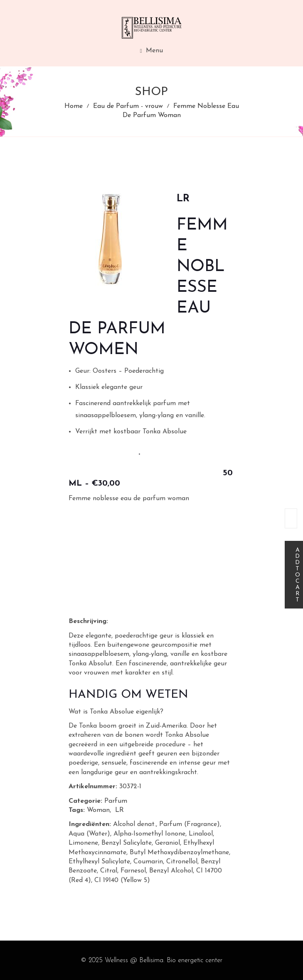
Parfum (116, 801)
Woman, (99, 810)
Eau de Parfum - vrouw (128, 106)
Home (74, 106)
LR (119, 810)
